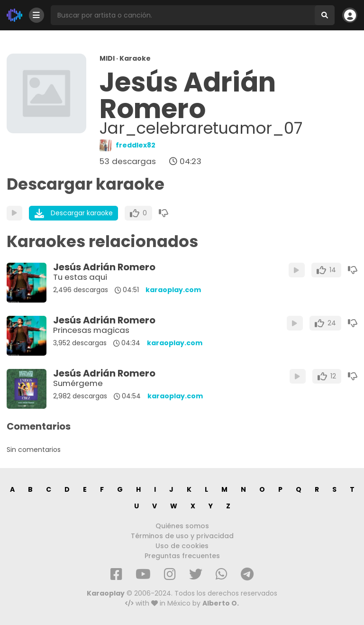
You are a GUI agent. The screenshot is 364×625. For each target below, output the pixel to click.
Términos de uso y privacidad (182, 536)
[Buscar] (325, 15)
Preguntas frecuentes (182, 556)
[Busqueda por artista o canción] (183, 15)
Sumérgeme (78, 383)
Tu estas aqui (80, 277)
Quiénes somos (182, 526)
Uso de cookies (182, 546)
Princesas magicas (91, 330)
